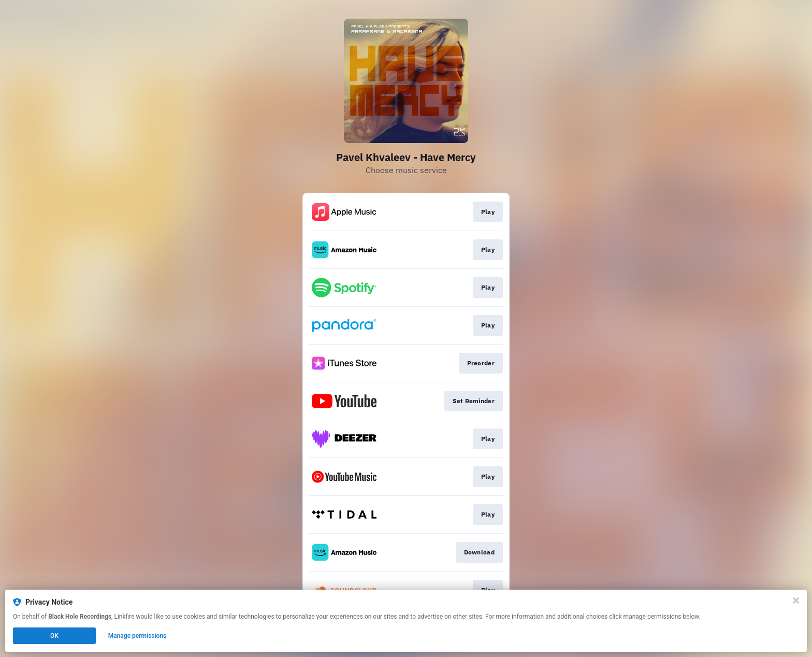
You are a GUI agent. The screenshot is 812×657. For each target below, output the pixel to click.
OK (54, 636)
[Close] (796, 601)
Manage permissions (137, 636)
